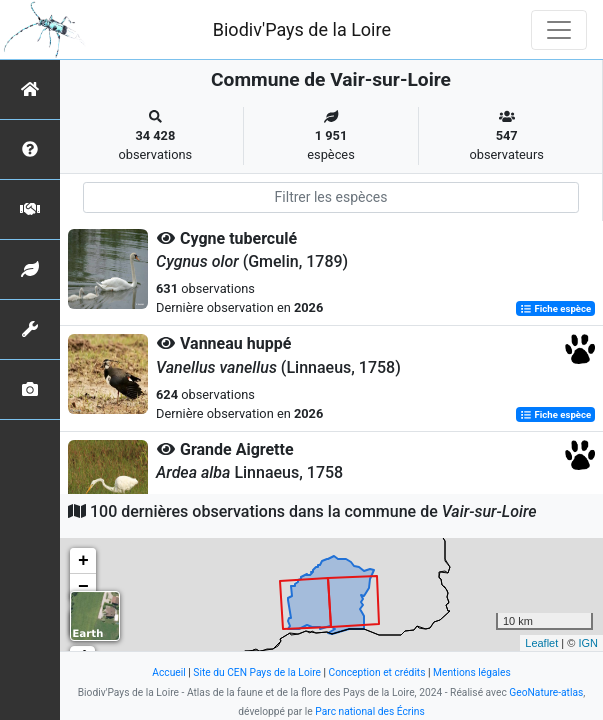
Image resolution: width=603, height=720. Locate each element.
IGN (588, 643)
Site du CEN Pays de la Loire (257, 672)
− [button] (83, 587)
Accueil (168, 672)
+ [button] (83, 561)
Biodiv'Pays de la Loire (302, 29)
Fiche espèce (555, 308)
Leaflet (541, 643)
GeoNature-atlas (546, 692)
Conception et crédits (377, 672)
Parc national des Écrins (369, 711)
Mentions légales (472, 672)
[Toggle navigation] (559, 30)
